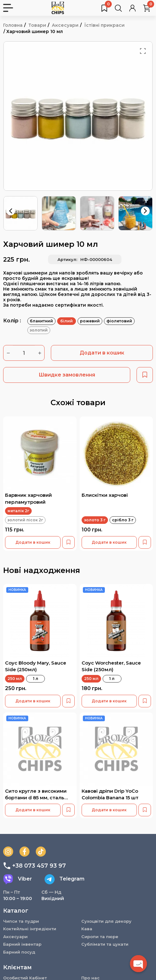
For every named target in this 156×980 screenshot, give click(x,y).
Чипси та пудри (21, 921)
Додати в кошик (102, 353)
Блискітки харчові (105, 495)
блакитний (41, 321)
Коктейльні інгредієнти (30, 929)
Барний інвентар (22, 944)
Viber (18, 879)
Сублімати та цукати (105, 944)
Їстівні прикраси (104, 25)
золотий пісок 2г (25, 520)
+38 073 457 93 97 (35, 866)
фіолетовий (119, 321)
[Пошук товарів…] (118, 8)
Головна (13, 25)
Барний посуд (19, 952)
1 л (36, 679)
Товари (37, 25)
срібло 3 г (123, 520)
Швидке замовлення (67, 375)
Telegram (65, 879)
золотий (39, 330)
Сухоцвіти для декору (106, 921)
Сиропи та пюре (100, 937)
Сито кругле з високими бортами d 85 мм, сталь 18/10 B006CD (36, 798)
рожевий (90, 321)
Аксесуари (65, 25)
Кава (87, 929)
